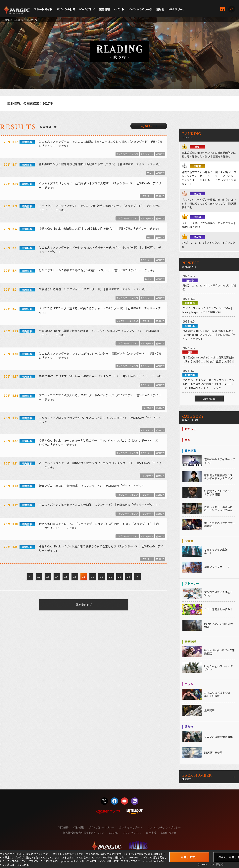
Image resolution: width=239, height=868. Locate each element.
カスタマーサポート (131, 827)
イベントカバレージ (141, 9)
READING (18, 20)
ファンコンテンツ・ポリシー (164, 827)
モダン (150, 173)
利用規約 (63, 827)
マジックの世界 (66, 9)
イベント (119, 9)
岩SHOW (160, 154)
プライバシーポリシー (101, 827)
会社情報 (151, 833)
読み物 (160, 9)
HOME (7, 20)
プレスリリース (132, 833)
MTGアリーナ (177, 9)
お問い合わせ (168, 833)
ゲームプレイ (87, 9)
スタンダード (147, 154)
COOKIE (114, 833)
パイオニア (148, 408)
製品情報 (105, 9)
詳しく (220, 864)
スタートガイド (43, 9)
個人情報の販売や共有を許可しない (83, 833)
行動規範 (78, 827)
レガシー (149, 279)
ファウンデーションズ (127, 154)
